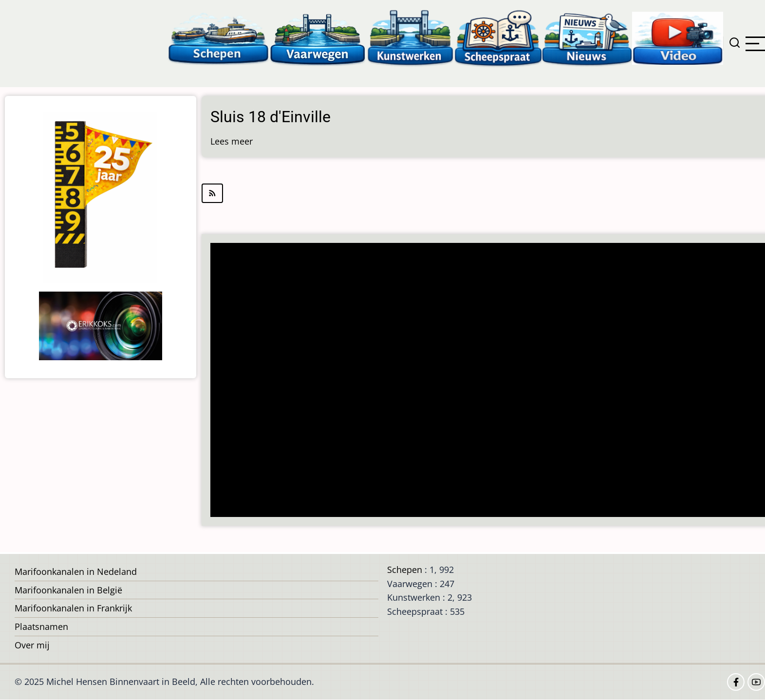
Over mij (32, 645)
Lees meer (232, 141)
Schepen (405, 570)
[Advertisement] (487, 381)
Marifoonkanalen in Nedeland (76, 571)
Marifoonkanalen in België (68, 590)
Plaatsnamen (41, 626)
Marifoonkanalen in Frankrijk (73, 608)
